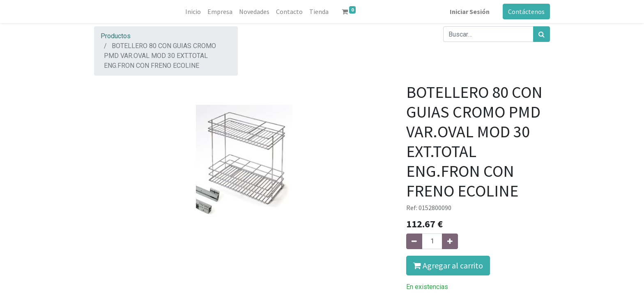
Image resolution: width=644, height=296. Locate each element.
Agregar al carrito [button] (448, 265)
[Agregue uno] (450, 241)
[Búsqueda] (542, 34)
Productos (116, 36)
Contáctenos (526, 12)
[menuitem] (193, 12)
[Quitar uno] (414, 241)
